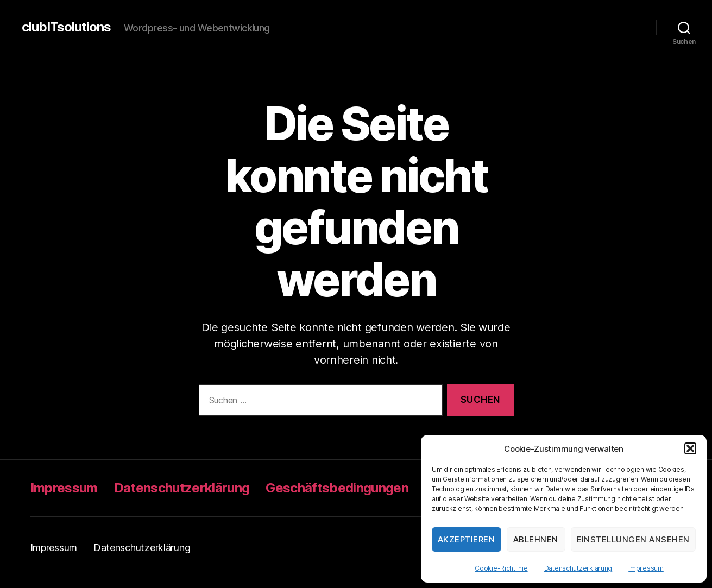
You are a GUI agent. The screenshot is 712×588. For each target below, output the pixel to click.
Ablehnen (536, 539)
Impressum (646, 568)
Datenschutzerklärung (578, 568)
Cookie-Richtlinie (501, 568)
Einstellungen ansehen (634, 539)
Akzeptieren (467, 539)
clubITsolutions (66, 27)
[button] (690, 448)
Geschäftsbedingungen (337, 488)
